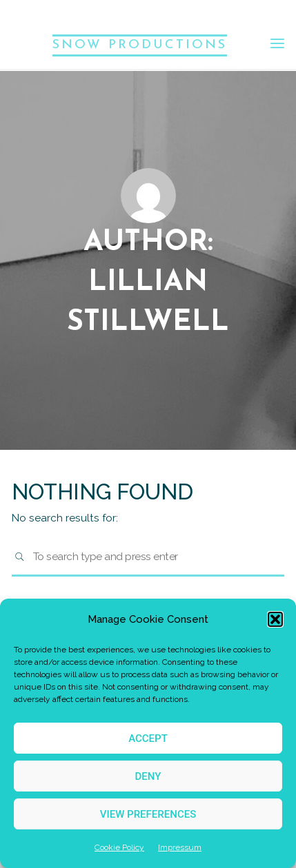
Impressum (180, 847)
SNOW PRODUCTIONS (140, 45)
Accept (148, 738)
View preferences (148, 814)
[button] (275, 619)
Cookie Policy (119, 847)
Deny (148, 776)
